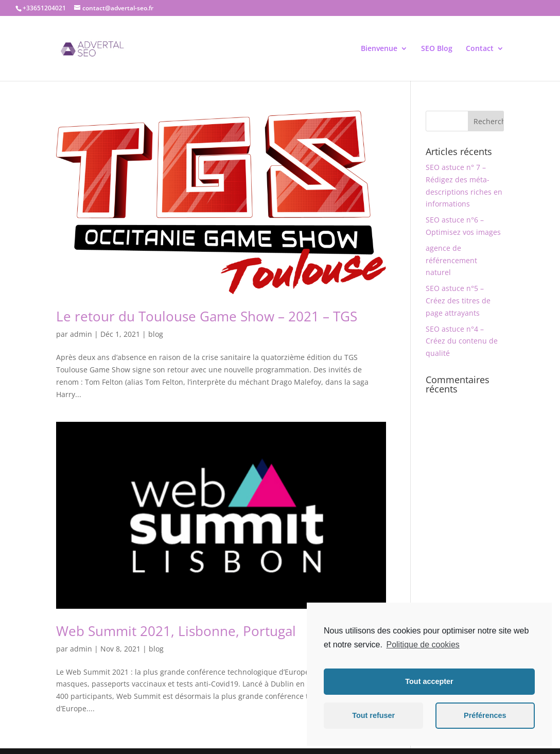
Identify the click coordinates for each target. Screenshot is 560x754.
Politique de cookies (423, 645)
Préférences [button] (485, 715)
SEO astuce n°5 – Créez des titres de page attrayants (458, 301)
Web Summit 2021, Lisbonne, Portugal (176, 631)
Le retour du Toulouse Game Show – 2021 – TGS (207, 316)
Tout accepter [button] (429, 681)
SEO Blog (437, 49)
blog (156, 334)
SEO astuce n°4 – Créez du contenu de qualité (462, 341)
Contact (480, 49)
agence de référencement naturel (451, 260)
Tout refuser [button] (373, 715)
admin (81, 334)
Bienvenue (379, 49)
